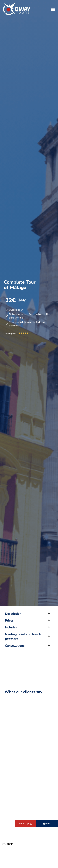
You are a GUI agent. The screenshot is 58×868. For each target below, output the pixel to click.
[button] (53, 9)
